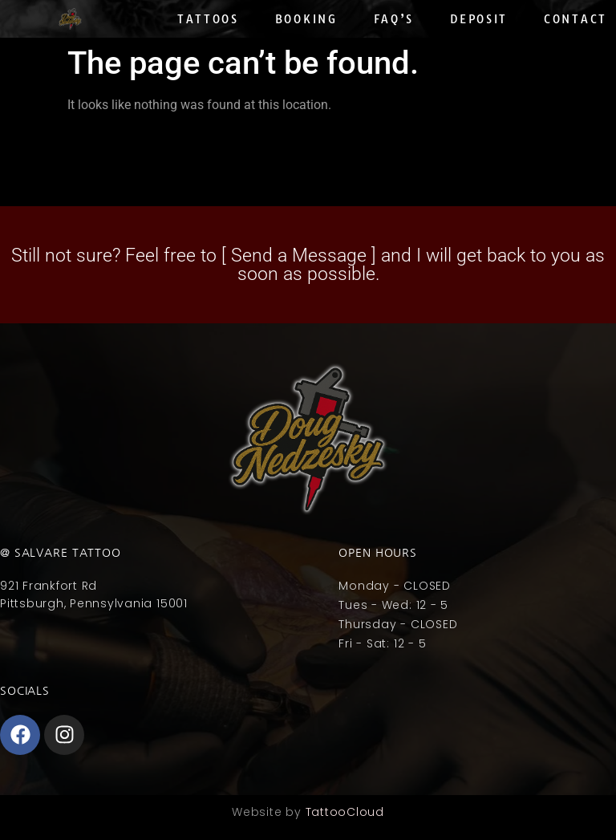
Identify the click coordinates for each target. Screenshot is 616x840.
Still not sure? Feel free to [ (121, 256)
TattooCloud (345, 812)
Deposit (479, 19)
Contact (575, 19)
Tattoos (208, 19)
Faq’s (394, 19)
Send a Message (299, 256)
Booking (306, 19)
